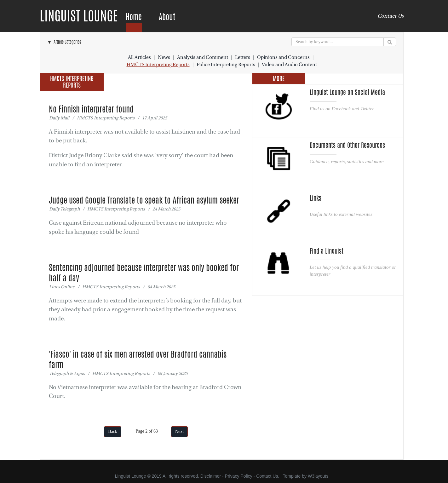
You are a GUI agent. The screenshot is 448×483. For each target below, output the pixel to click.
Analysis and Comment (203, 57)
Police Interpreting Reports (226, 65)
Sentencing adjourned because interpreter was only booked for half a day (144, 273)
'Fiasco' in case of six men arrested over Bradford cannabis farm (138, 359)
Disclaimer (211, 476)
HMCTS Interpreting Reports (158, 65)
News (164, 57)
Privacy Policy (239, 476)
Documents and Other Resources (347, 145)
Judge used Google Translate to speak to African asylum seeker (144, 200)
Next (179, 431)
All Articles (139, 57)
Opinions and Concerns (283, 57)
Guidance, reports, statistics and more (347, 161)
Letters (243, 57)
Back (113, 431)
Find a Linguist (327, 251)
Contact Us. (268, 476)
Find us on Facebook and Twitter (342, 109)
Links (316, 198)
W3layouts (318, 476)
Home (134, 17)
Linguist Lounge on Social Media (347, 92)
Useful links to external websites (341, 214)
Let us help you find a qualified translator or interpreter (353, 270)
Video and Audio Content (289, 65)
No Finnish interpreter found (91, 109)
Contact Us (391, 16)
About (167, 17)
